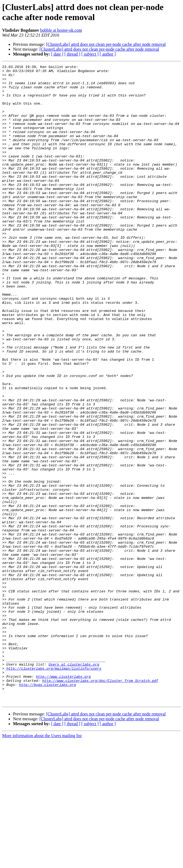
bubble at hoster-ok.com (61, 30)
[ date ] (57, 54)
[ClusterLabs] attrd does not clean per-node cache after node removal (106, 44)
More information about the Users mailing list (42, 863)
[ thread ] (72, 54)
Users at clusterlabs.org (74, 785)
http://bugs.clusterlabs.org (47, 809)
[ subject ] (90, 54)
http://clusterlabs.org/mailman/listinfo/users (54, 789)
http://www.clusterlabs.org (63, 799)
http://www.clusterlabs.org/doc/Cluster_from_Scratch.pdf (100, 804)
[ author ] (108, 54)
